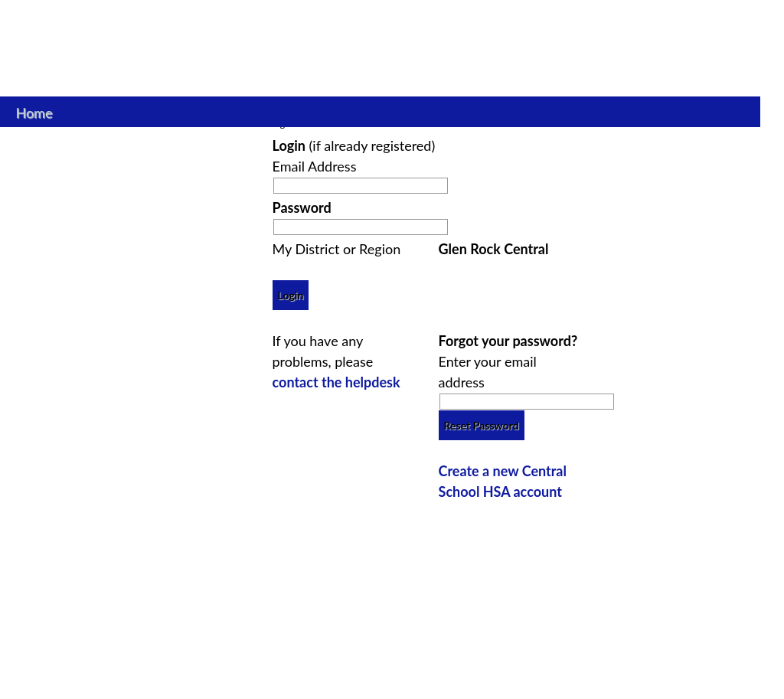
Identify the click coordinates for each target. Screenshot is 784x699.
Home (34, 111)
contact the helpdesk (336, 382)
